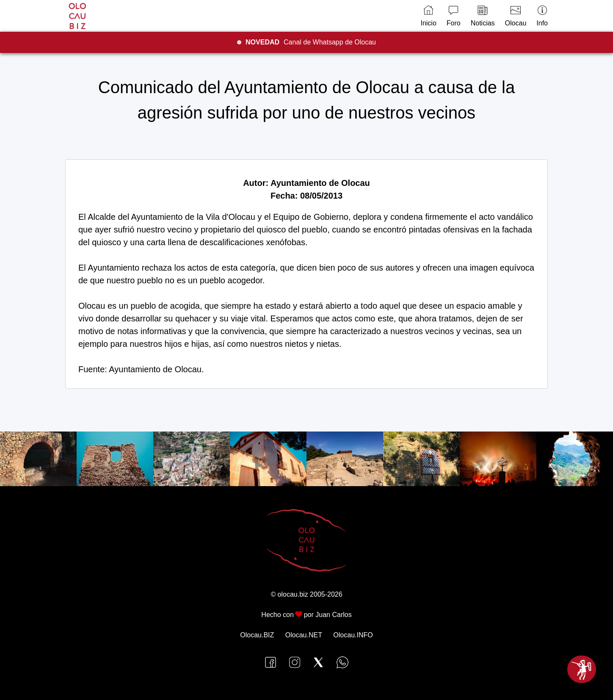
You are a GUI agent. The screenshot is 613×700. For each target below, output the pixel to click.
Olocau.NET (304, 635)
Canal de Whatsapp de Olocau (311, 42)
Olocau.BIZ (257, 635)
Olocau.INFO (353, 635)
